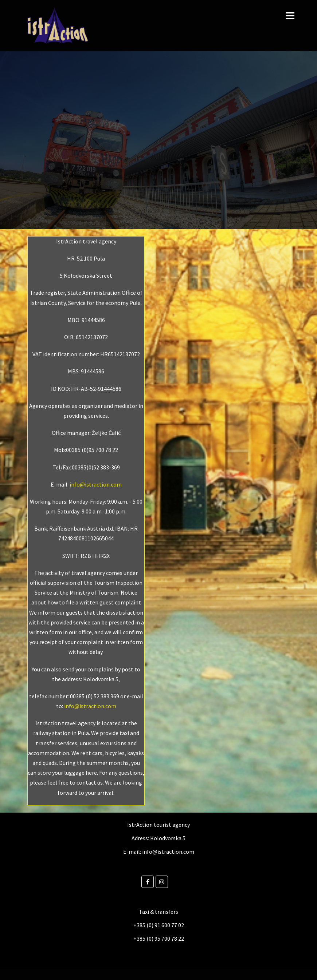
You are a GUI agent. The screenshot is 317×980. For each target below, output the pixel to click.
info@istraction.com (96, 484)
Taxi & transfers (158, 912)
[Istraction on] (173, 882)
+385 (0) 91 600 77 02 (159, 925)
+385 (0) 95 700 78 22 (159, 939)
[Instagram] (162, 882)
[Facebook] (148, 882)
